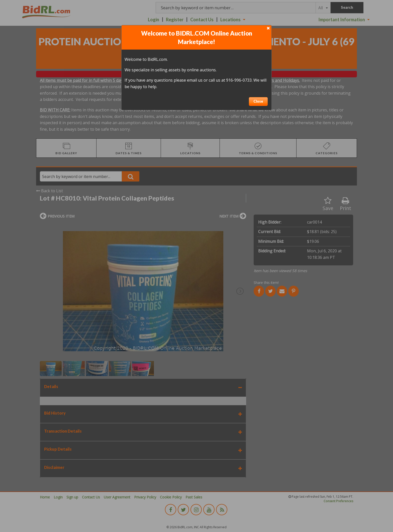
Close (258, 101)
